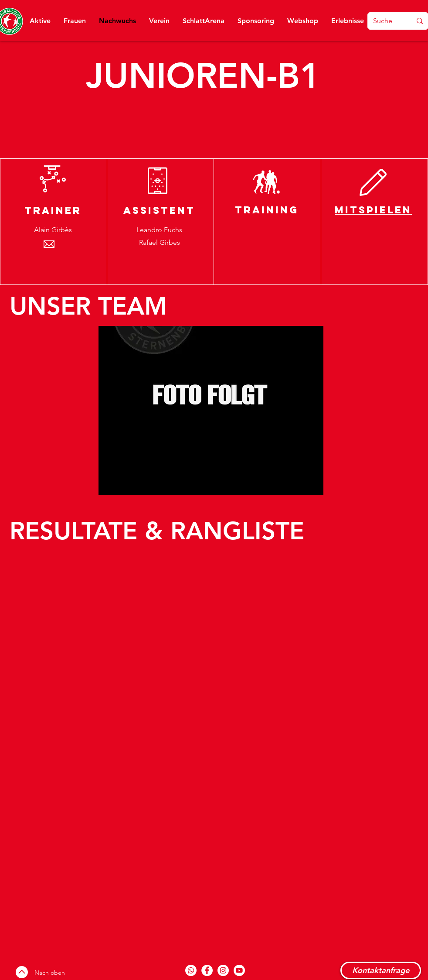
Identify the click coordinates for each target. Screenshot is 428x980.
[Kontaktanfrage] (381, 970)
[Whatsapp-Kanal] (191, 970)
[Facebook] (207, 970)
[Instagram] (223, 970)
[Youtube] (239, 970)
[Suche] (383, 21)
